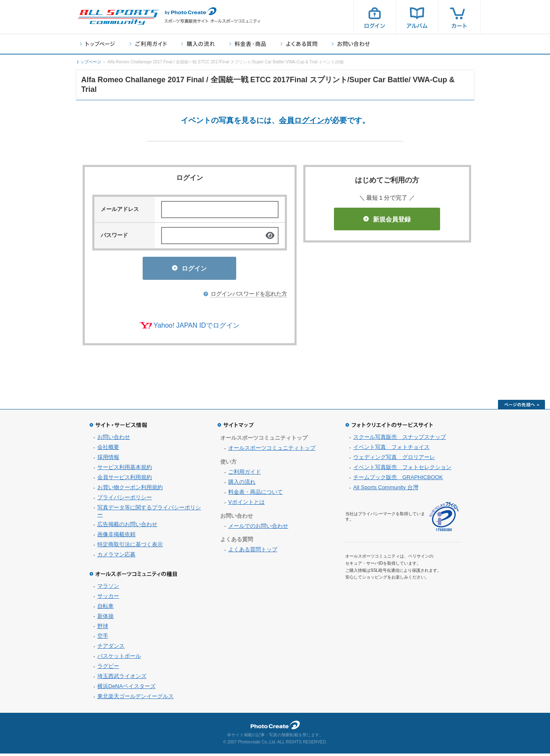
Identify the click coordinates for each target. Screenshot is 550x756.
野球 (103, 629)
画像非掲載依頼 (116, 537)
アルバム (417, 17)
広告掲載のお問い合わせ (127, 527)
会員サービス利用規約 (125, 480)
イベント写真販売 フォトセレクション (402, 470)
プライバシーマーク (444, 519)
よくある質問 (299, 44)
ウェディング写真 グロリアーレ (394, 460)
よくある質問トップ (253, 552)
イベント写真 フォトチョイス (391, 450)
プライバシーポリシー (125, 500)
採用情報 (108, 460)
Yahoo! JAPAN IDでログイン (197, 328)
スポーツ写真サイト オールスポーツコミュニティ (118, 17)
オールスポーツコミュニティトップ (272, 450)
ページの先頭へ (521, 407)
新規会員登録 (387, 219)
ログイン (375, 17)
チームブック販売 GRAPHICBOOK (398, 480)
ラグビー (108, 669)
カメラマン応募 (116, 557)
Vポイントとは (246, 504)
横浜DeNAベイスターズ (126, 689)
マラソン (108, 588)
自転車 (106, 609)
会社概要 (108, 450)
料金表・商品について (255, 494)
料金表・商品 (248, 44)
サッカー (108, 598)
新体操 (106, 619)
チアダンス (111, 648)
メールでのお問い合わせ (258, 528)
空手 (103, 638)
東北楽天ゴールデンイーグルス (136, 699)
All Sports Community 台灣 (386, 490)
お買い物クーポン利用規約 (130, 490)
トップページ (98, 44)
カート (459, 17)
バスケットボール (119, 658)
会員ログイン (302, 120)
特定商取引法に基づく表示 (130, 547)
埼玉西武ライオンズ (122, 679)
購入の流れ (198, 44)
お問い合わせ (351, 44)
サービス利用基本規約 (125, 470)
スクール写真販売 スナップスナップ (400, 439)
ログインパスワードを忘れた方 (249, 296)
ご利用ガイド (148, 44)
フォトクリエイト (275, 727)
